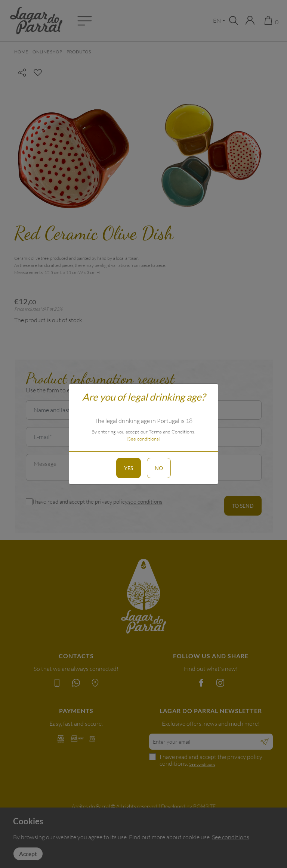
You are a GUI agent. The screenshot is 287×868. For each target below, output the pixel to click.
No (159, 468)
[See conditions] (143, 439)
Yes (129, 468)
